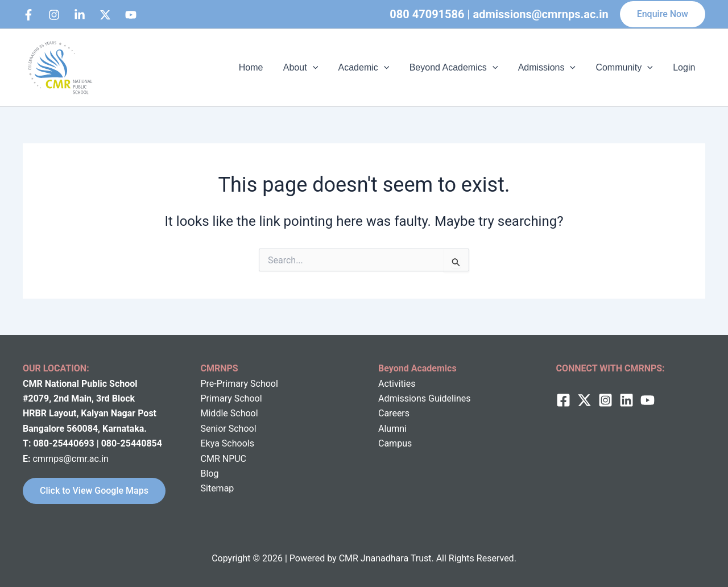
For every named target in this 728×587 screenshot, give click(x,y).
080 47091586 (427, 14)
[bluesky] (131, 15)
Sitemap (218, 488)
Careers (394, 413)
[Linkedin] (80, 15)
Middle (214, 413)
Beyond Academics (460, 68)
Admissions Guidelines (424, 398)
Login (685, 67)
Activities (397, 384)
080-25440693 (65, 443)
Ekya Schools (227, 443)
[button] (663, 14)
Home (263, 67)
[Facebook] (28, 15)
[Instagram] (54, 15)
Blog (210, 474)
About (311, 68)
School (243, 413)
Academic (372, 68)
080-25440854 (132, 443)
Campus (395, 443)
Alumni (392, 429)
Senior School (229, 429)
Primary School (231, 398)
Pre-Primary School (239, 384)
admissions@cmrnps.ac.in (541, 14)
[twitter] (584, 400)
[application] (323, 68)
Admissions (551, 68)
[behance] (105, 15)
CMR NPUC (224, 459)
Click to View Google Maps (94, 491)
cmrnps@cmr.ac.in (70, 459)
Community (627, 68)
